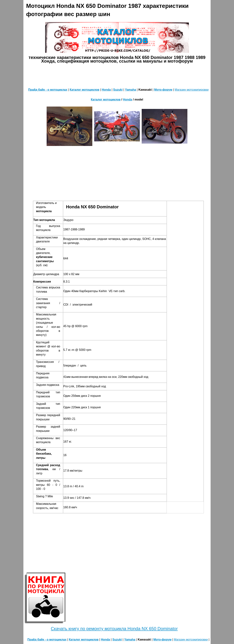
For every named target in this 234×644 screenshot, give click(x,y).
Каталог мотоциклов (84, 90)
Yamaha (131, 90)
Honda (106, 90)
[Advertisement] (117, 75)
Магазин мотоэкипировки (192, 90)
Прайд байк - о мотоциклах (48, 90)
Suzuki (118, 90)
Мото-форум (163, 90)
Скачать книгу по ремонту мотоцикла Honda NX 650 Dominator (114, 629)
